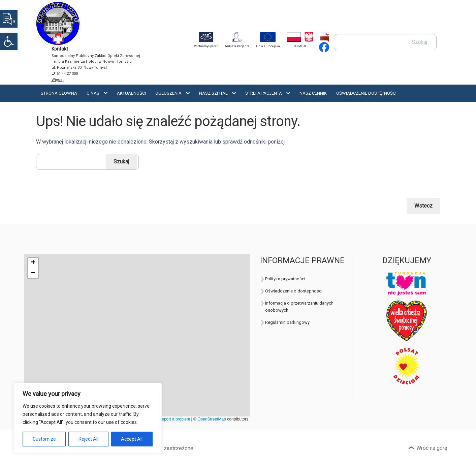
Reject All (88, 439)
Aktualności (131, 93)
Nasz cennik (313, 93)
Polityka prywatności (285, 279)
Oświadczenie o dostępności (294, 291)
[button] (9, 41)
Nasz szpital (213, 93)
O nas (93, 93)
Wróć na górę (432, 448)
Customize (44, 439)
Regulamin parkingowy (287, 322)
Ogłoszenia (168, 93)
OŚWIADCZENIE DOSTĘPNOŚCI (366, 93)
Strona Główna (59, 93)
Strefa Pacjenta (264, 93)
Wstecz (423, 206)
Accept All (132, 439)
